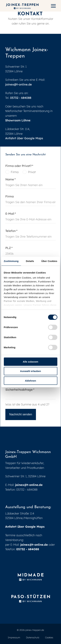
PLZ (13, 248)
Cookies (49, 637)
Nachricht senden (21, 414)
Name (13, 179)
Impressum (14, 637)
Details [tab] (30, 261)
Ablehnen (30, 381)
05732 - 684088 (21, 98)
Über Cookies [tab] (49, 261)
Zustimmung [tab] (11, 261)
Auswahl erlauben (30, 371)
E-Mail (13, 214)
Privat (32, 172)
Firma (15, 172)
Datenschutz (33, 637)
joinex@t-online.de (19, 84)
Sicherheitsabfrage (20, 390)
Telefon (13, 231)
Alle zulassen (30, 362)
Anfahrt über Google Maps (24, 138)
